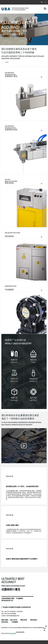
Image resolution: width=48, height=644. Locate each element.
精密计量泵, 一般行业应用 (10, 621)
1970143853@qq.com (13, 616)
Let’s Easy (13, 633)
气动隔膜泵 (15, 623)
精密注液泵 (25, 621)
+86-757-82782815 (10, 612)
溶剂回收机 (5, 623)
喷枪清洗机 (35, 621)
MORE (7, 62)
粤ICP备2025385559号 (24, 631)
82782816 (20, 612)
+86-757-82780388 (10, 614)
